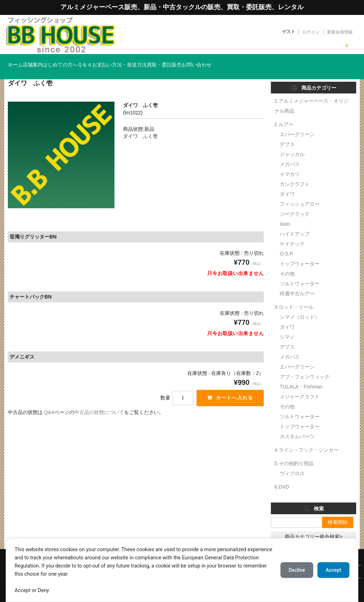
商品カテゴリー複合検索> (314, 526)
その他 (287, 263)
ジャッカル (292, 144)
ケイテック (292, 233)
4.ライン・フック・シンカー (306, 440)
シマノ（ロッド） (300, 307)
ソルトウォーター (300, 273)
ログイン (311, 32)
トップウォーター (300, 253)
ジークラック (295, 204)
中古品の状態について (99, 402)
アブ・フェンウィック (305, 366)
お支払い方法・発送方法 (182, 61)
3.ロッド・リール (294, 297)
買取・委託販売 (241, 61)
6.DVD (282, 477)
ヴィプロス (292, 463)
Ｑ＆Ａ (132, 61)
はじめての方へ (93, 61)
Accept (333, 570)
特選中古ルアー (297, 283)
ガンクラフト (295, 174)
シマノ (287, 327)
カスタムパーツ (297, 426)
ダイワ (287, 184)
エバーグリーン (297, 124)
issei (285, 214)
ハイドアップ (295, 224)
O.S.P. (287, 243)
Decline (296, 570)
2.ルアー (284, 114)
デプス (287, 134)
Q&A (49, 402)
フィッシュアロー (300, 194)
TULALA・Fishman (301, 376)
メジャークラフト (300, 386)
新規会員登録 (340, 32)
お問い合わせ (288, 61)
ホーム (19, 61)
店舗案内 (51, 61)
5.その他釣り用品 (294, 453)
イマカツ (290, 164)
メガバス (290, 154)
